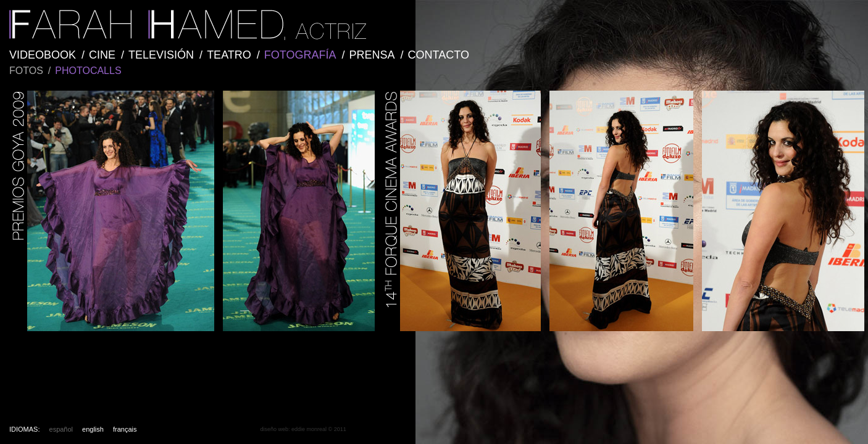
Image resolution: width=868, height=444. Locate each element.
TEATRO (229, 55)
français (125, 429)
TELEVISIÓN (161, 55)
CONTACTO (439, 55)
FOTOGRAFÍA (300, 55)
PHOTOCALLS (88, 71)
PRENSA (372, 55)
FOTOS (26, 71)
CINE (102, 55)
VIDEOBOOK (43, 55)
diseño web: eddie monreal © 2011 (303, 429)
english (93, 429)
